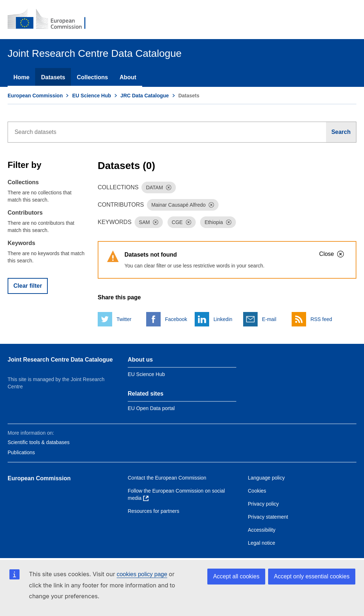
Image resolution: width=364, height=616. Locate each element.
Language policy (266, 478)
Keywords (21, 243)
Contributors (25, 213)
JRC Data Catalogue (145, 96)
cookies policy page (142, 574)
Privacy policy (263, 504)
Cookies (257, 491)
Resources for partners (153, 511)
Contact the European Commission (167, 478)
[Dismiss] (169, 187)
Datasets (53, 77)
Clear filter (28, 286)
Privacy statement (268, 517)
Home (21, 77)
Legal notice (262, 543)
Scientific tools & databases (39, 442)
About (128, 77)
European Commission (35, 96)
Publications (21, 452)
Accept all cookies (236, 576)
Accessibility (262, 530)
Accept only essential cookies (312, 576)
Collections (92, 77)
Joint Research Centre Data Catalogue (60, 360)
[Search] (341, 132)
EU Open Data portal (151, 408)
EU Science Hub (91, 96)
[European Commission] (51, 20)
